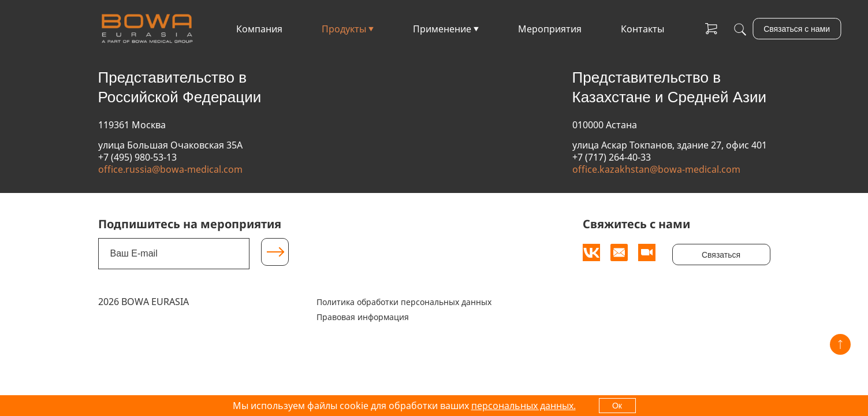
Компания (259, 29)
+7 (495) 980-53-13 (137, 157)
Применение (442, 29)
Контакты (642, 29)
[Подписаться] (275, 252)
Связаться (721, 255)
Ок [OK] (617, 406)
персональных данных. (524, 406)
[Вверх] (840, 344)
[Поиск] (740, 29)
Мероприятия (550, 29)
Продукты (344, 29)
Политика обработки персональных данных (404, 302)
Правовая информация (363, 317)
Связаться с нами (797, 29)
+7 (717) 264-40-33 (612, 157)
